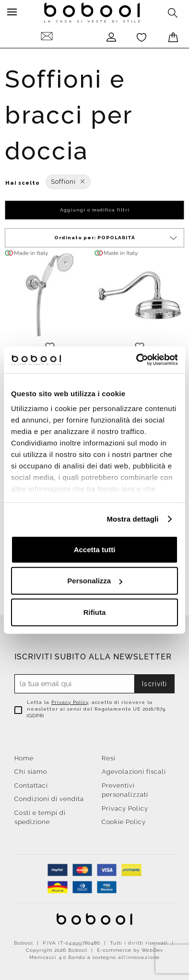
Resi (109, 758)
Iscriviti (154, 684)
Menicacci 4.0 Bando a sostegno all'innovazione (94, 957)
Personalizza (95, 581)
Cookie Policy (124, 822)
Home (24, 758)
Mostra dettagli (132, 519)
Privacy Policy (70, 702)
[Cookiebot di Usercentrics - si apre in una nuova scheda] (136, 360)
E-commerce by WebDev (130, 950)
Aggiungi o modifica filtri (95, 210)
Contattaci (31, 785)
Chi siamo (31, 772)
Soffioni (68, 182)
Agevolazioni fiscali (134, 772)
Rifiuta (95, 612)
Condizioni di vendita (49, 799)
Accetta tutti (95, 549)
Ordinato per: (117, 238)
